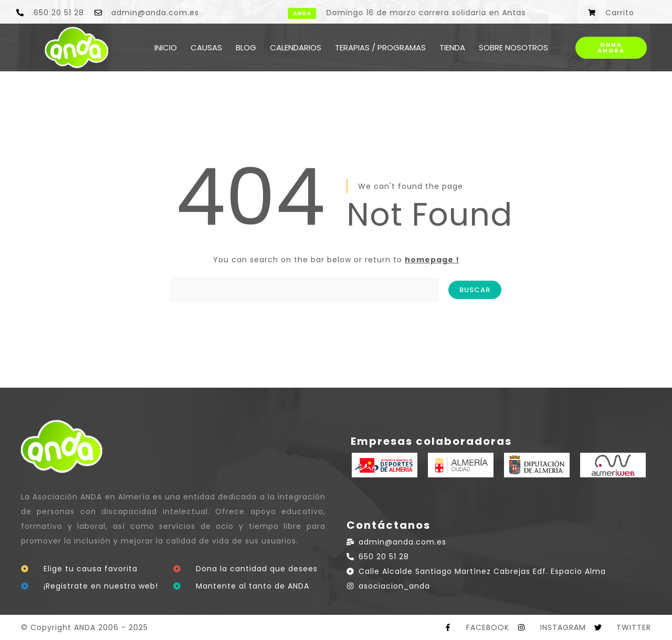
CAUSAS (206, 47)
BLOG (246, 47)
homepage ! (432, 260)
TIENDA (452, 47)
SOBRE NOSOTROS (513, 47)
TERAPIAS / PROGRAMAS (380, 47)
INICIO (166, 47)
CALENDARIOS (296, 47)
